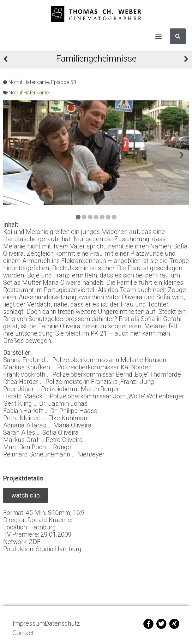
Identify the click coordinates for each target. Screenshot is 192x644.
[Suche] (178, 36)
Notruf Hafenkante (29, 93)
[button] (158, 36)
